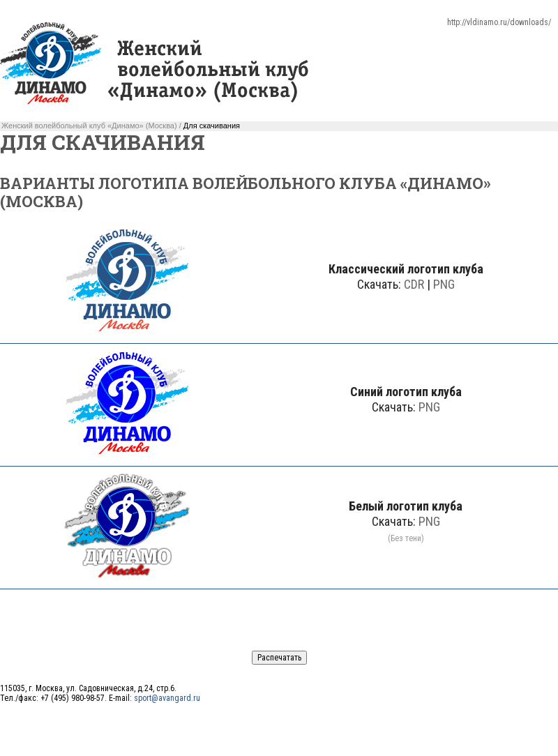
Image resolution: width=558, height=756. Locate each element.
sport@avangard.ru (167, 698)
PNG (444, 284)
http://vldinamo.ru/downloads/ (499, 22)
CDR (414, 284)
